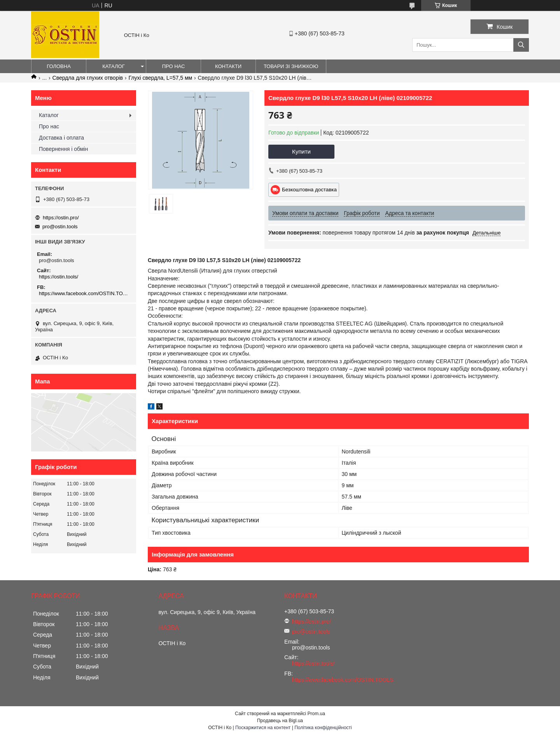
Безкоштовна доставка (309, 190)
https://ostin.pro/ (61, 218)
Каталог (113, 66)
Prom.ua (316, 714)
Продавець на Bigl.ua (280, 721)
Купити (301, 151)
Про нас (174, 66)
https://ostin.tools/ (59, 277)
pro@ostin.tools (60, 227)
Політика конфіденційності (323, 728)
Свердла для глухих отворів (88, 78)
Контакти (228, 66)
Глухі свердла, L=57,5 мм (160, 78)
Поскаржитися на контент (263, 728)
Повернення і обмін (63, 149)
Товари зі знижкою (291, 66)
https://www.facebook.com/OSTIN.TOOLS (85, 293)
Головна (59, 66)
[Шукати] (521, 45)
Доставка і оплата (61, 138)
